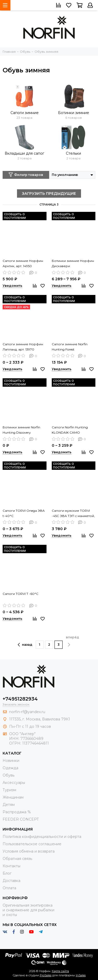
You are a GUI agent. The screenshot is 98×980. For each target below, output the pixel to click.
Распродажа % (17, 812)
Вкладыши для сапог (24, 153)
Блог (7, 873)
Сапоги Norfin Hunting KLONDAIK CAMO (70, 430)
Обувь (8, 775)
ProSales (46, 975)
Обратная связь (17, 859)
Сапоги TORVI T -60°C (21, 594)
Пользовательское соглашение (32, 844)
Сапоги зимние (25, 113)
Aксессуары (14, 783)
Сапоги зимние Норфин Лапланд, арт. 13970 (23, 347)
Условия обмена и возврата (29, 851)
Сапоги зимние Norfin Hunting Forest (70, 347)
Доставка (11, 881)
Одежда (10, 768)
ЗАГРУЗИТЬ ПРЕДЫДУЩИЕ (49, 193)
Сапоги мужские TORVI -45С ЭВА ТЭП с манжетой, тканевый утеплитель (73, 514)
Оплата (9, 888)
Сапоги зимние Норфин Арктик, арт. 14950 (23, 263)
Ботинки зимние (74, 113)
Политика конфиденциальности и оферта (42, 837)
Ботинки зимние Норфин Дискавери (73, 263)
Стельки (73, 153)
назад (25, 645)
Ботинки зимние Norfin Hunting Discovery (21, 430)
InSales (81, 975)
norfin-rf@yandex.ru (27, 712)
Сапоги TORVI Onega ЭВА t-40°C (24, 513)
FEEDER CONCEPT (21, 819)
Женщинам (13, 797)
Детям (9, 805)
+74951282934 (20, 699)
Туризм (9, 790)
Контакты (11, 866)
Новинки (11, 761)
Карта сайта (60, 971)
